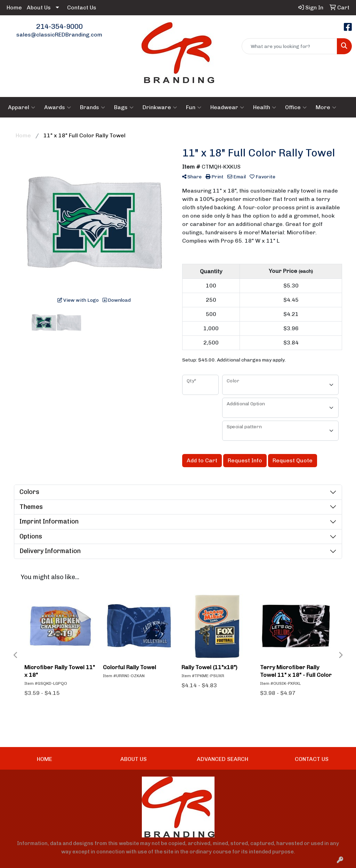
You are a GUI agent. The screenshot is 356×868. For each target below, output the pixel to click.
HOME (44, 759)
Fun (194, 107)
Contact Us (82, 7)
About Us (39, 7)
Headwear (227, 107)
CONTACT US (312, 759)
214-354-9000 (59, 26)
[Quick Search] (289, 46)
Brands (92, 107)
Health (265, 107)
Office (296, 107)
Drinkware (160, 107)
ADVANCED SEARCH (222, 759)
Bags (124, 107)
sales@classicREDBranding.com (59, 35)
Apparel (22, 107)
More (326, 107)
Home (14, 7)
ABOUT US (133, 759)
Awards (58, 107)
